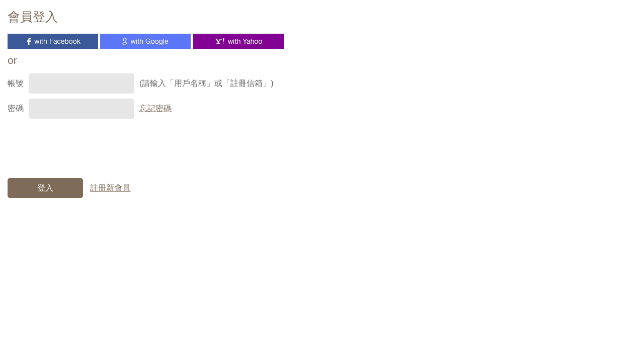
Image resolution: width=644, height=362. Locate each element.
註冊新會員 (110, 188)
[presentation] (84, 143)
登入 (45, 188)
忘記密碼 (155, 108)
